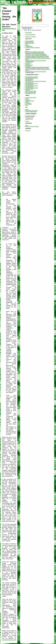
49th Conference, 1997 (31, 93)
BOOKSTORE (29, 33)
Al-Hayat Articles (29, 65)
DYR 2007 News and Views (32, 78)
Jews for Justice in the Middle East (39, 55)
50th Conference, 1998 (31, 92)
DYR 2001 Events (29, 89)
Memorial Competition (30, 116)
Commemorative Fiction (31, 98)
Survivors (28, 64)
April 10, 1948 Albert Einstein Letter (36, 52)
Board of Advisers (29, 42)
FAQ (26, 44)
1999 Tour (28, 90)
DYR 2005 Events (29, 82)
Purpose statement (30, 41)
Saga (27, 105)
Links (27, 125)
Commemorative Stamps (31, 112)
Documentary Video (30, 43)
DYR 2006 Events (29, 79)
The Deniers (28, 66)
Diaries (27, 102)
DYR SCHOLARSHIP (30, 35)
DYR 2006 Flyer (29, 80)
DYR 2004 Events (29, 85)
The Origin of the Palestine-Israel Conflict (35, 53)
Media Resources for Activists (32, 126)
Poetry (27, 99)
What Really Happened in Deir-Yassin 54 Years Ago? (37, 56)
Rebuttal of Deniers (30, 101)
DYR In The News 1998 (31, 91)
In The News (28, 103)
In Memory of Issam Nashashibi (32, 48)
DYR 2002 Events (29, 87)
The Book (28, 100)
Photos (27, 109)
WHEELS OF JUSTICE (31, 37)
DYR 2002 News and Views (32, 88)
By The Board (29, 104)
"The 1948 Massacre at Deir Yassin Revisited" (36, 61)
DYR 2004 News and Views (32, 83)
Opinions (27, 45)
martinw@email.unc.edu (9, 640)
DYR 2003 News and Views (32, 86)
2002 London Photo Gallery (32, 111)
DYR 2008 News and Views (32, 77)
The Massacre (29, 63)
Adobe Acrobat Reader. (41, 54)
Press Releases (29, 46)
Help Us (27, 121)
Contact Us (28, 131)
